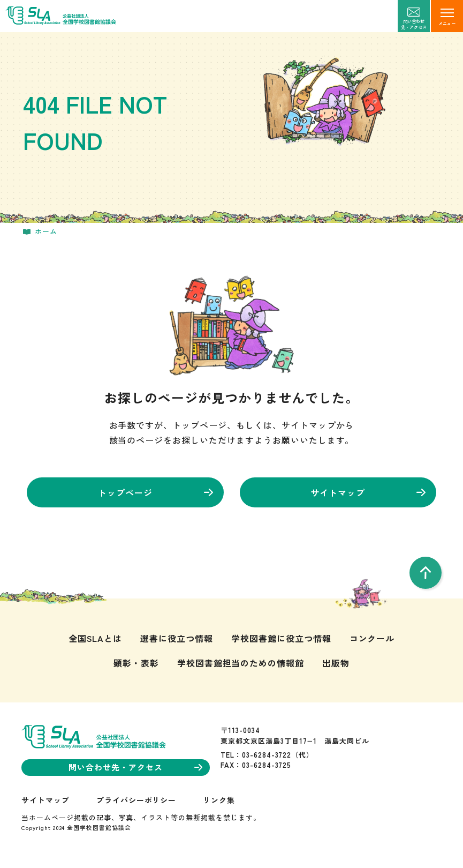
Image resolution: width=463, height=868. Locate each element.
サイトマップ (368, 492)
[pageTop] (426, 573)
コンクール (372, 638)
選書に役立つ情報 (177, 638)
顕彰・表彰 (136, 663)
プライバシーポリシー (136, 800)
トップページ (155, 492)
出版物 (336, 663)
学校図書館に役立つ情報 (281, 638)
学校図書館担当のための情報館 (241, 663)
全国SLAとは (96, 638)
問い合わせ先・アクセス (135, 767)
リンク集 (219, 800)
